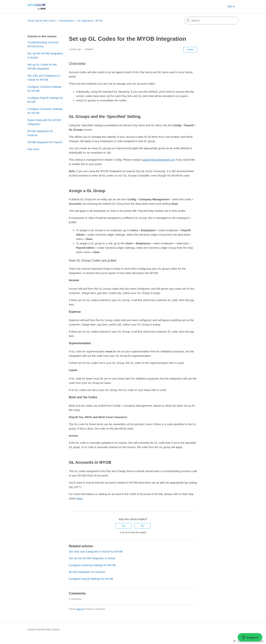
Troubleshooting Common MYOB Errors (43, 44)
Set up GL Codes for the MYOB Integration (42, 67)
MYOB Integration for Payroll (45, 142)
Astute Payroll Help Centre (41, 21)
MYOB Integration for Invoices (40, 133)
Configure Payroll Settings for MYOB (45, 100)
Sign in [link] (231, 6)
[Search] (211, 21)
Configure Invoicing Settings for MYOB (44, 89)
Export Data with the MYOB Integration (44, 122)
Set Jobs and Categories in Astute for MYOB (44, 78)
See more (33, 149)
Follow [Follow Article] (190, 50)
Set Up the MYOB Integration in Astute (45, 55)
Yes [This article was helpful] (124, 526)
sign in (80, 609)
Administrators (66, 21)
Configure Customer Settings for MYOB (45, 111)
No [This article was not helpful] (142, 526)
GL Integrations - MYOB (90, 21)
